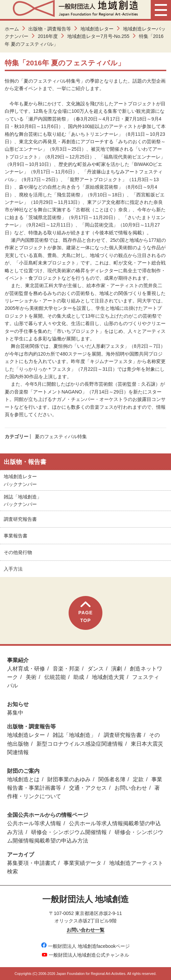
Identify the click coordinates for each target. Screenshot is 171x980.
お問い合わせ (131, 788)
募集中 (15, 713)
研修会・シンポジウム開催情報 (69, 832)
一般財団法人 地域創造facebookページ (86, 946)
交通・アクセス (88, 788)
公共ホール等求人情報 (34, 823)
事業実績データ (82, 863)
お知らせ (18, 704)
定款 (138, 779)
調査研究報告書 (20, 519)
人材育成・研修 (26, 669)
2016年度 (48, 36)
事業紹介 (18, 660)
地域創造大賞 (108, 677)
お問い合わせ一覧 (85, 930)
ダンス (96, 669)
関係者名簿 (112, 779)
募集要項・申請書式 (31, 863)
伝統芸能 (55, 677)
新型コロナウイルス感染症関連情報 (80, 744)
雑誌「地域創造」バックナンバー (23, 500)
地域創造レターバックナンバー (20, 480)
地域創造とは (23, 779)
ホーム (12, 29)
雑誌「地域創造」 (74, 735)
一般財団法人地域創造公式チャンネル (85, 955)
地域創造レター (97, 29)
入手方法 (13, 569)
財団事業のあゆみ (69, 779)
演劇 (117, 669)
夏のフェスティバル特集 (61, 436)
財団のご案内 (23, 771)
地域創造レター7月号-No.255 (98, 36)
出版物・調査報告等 (50, 29)
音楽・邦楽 (66, 669)
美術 (31, 677)
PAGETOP (86, 612)
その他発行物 (18, 552)
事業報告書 (16, 536)
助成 (79, 677)
